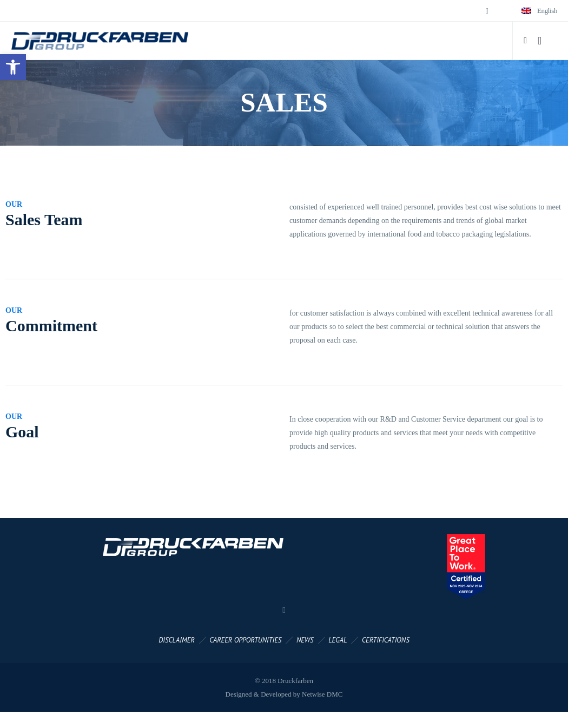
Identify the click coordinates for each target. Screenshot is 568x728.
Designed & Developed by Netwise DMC (284, 694)
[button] (13, 67)
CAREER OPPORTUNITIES (245, 640)
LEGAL (338, 640)
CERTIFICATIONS (386, 640)
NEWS (305, 640)
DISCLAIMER (176, 640)
